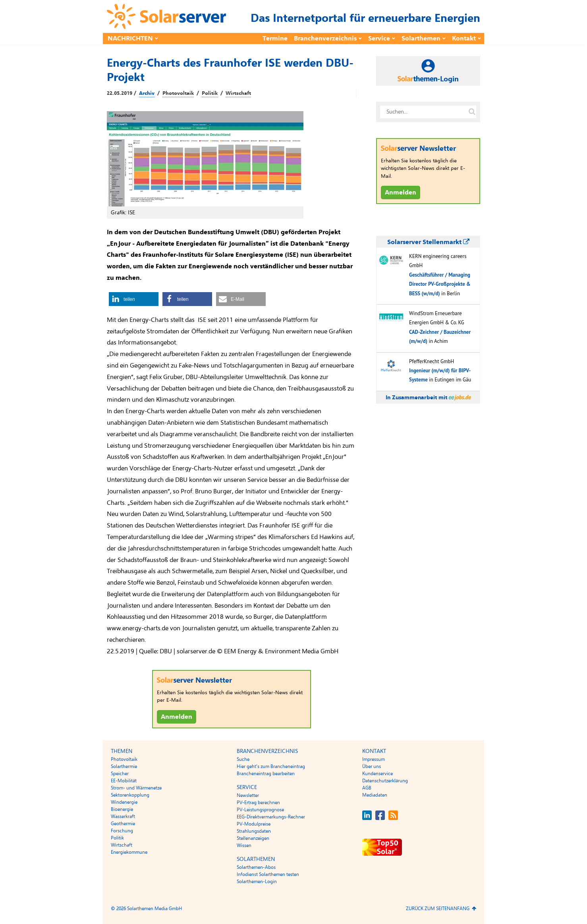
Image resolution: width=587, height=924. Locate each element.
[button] (134, 299)
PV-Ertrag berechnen (258, 803)
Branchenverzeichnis (325, 38)
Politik (210, 93)
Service (379, 38)
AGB (367, 788)
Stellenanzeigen (253, 838)
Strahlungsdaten (254, 831)
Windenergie (124, 802)
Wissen (244, 845)
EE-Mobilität (124, 781)
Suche (243, 759)
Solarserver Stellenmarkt (428, 242)
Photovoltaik (178, 93)
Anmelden (177, 717)
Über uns (372, 766)
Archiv (147, 93)
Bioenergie (122, 809)
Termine (275, 38)
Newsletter (248, 795)
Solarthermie (124, 766)
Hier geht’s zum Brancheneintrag (271, 766)
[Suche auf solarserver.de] (472, 112)
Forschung (122, 831)
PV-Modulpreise (254, 824)
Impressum (374, 759)
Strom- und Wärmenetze (136, 788)
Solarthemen (421, 38)
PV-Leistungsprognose (260, 810)
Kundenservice (377, 774)
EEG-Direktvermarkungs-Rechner (271, 817)
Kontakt (464, 38)
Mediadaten (375, 795)
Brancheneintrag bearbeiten (266, 774)
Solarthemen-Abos (256, 867)
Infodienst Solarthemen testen (268, 874)
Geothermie (123, 824)
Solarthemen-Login (257, 882)
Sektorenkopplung (130, 795)
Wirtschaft (238, 93)
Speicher (120, 774)
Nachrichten (130, 38)
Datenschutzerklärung (385, 781)
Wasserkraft (123, 816)
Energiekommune (129, 852)
